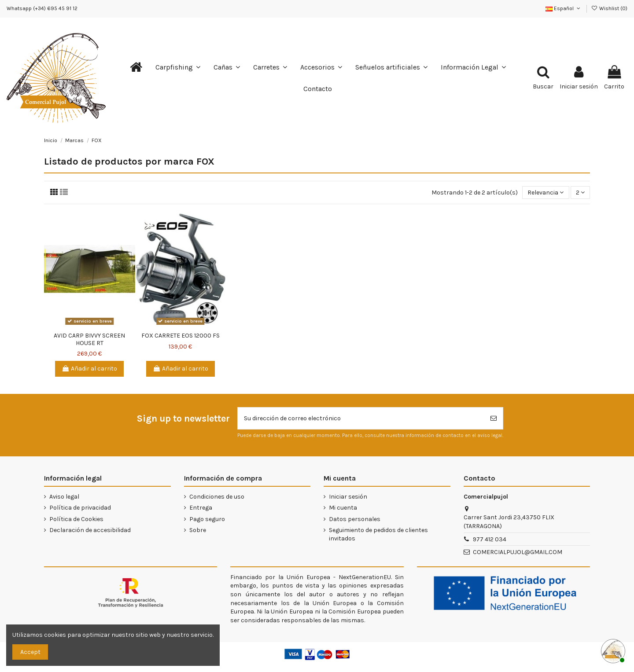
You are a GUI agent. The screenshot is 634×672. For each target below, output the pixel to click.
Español (564, 8)
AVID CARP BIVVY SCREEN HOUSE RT (89, 339)
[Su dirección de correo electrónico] (361, 418)
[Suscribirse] (494, 418)
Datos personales (355, 519)
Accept (30, 652)
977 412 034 (490, 539)
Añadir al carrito (89, 369)
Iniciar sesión (348, 497)
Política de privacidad (80, 508)
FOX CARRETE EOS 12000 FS (181, 336)
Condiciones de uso (217, 497)
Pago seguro (207, 519)
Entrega (201, 508)
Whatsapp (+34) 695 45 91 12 (42, 8)
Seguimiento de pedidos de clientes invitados (378, 534)
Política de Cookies (76, 519)
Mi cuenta (343, 508)
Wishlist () (609, 8)
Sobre (198, 530)
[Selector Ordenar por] (546, 193)
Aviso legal (64, 497)
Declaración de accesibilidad (90, 530)
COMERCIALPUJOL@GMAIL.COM (518, 552)
